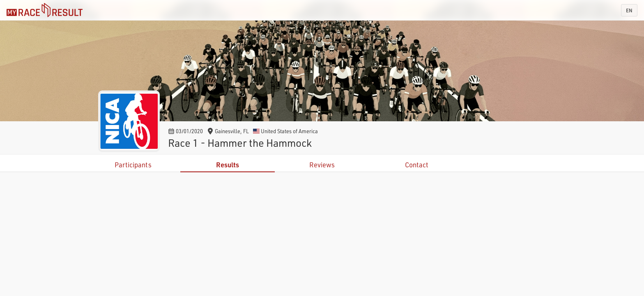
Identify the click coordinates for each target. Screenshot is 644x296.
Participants (133, 165)
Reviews (322, 165)
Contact (417, 165)
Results (228, 165)
